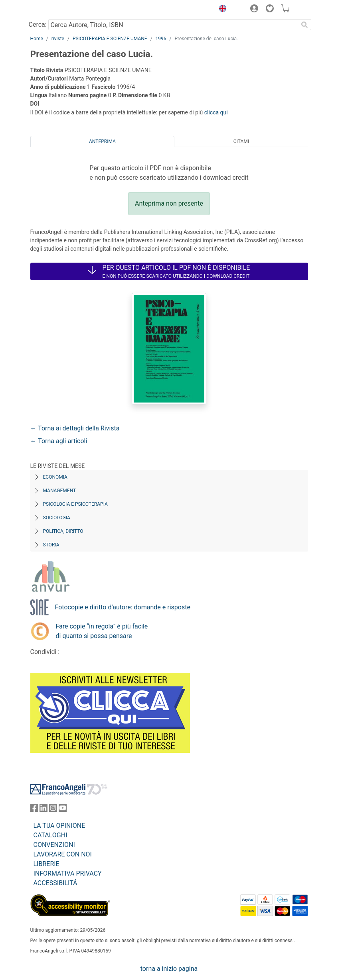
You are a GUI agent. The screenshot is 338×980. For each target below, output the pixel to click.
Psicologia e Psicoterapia (75, 504)
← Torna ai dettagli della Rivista (75, 428)
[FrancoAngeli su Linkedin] (43, 810)
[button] (221, 10)
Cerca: (38, 25)
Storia (51, 545)
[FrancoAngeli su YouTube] (63, 810)
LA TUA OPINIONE (59, 826)
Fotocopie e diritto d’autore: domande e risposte (123, 607)
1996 (161, 39)
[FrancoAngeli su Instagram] (53, 810)
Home (37, 39)
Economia (55, 477)
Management (60, 491)
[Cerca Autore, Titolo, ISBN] (173, 25)
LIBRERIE (46, 864)
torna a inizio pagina (169, 969)
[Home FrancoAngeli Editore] (57, 10)
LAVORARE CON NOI (63, 854)
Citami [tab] (241, 141)
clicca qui (216, 112)
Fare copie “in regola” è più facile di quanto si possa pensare (102, 631)
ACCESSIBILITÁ (55, 883)
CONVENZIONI (54, 845)
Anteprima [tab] (102, 141)
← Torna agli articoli (59, 441)
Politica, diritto (63, 531)
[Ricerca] (305, 25)
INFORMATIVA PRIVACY (68, 873)
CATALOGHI (50, 835)
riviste (58, 39)
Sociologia (57, 518)
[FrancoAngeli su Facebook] (34, 810)
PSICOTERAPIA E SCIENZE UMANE (110, 39)
